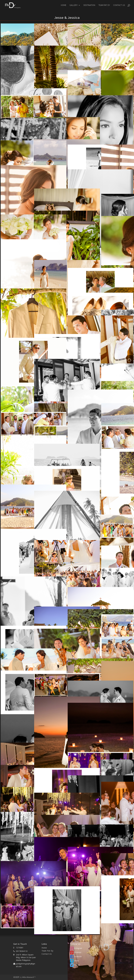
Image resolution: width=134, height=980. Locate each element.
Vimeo (74, 961)
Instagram (76, 948)
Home (64, 5)
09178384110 (22, 951)
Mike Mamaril (28, 977)
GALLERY (74, 5)
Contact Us (119, 5)
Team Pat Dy (104, 5)
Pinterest (76, 952)
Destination (89, 5)
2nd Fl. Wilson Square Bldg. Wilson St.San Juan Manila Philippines (26, 957)
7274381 (20, 948)
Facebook (76, 957)
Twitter (75, 965)
